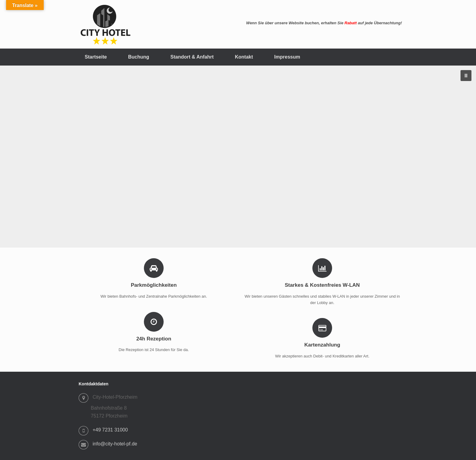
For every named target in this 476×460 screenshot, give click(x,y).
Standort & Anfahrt (192, 57)
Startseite (96, 57)
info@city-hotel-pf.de (115, 444)
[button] (466, 76)
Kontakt (244, 57)
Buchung (139, 57)
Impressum (287, 57)
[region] (238, 157)
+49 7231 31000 (110, 430)
